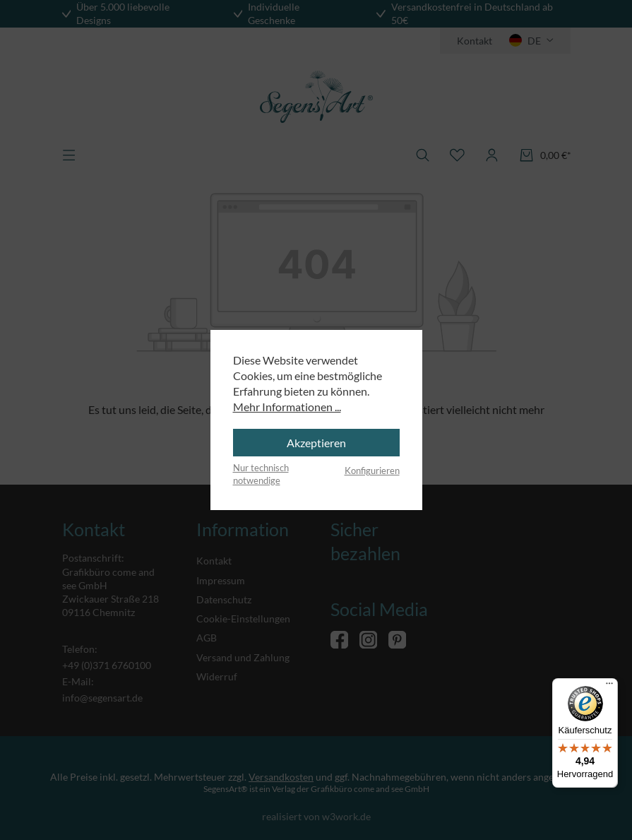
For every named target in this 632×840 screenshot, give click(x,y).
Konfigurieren (372, 471)
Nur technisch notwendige (261, 474)
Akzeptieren (316, 443)
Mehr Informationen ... (287, 407)
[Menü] (609, 687)
